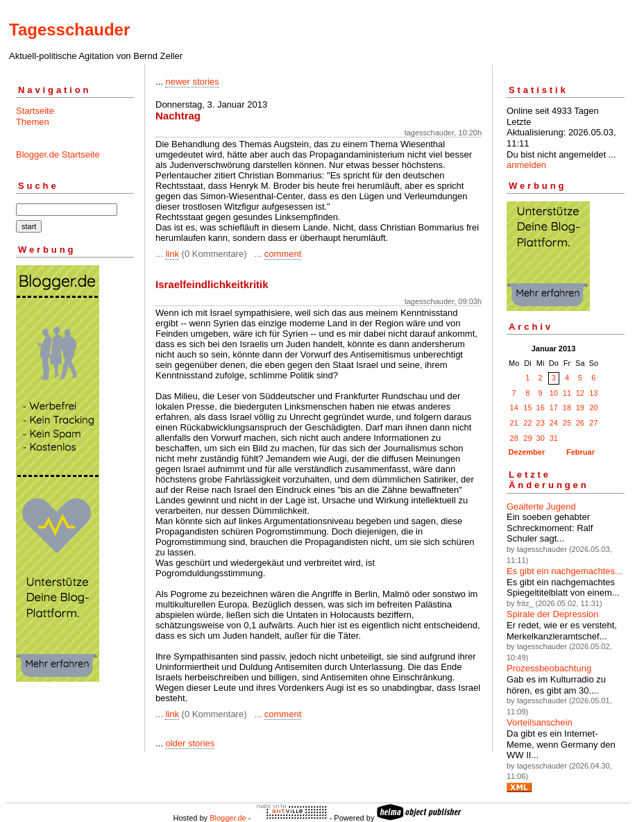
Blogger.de (228, 818)
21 (514, 423)
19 (580, 408)
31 (554, 438)
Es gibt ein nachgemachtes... (565, 571)
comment (283, 254)
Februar (581, 452)
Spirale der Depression (552, 614)
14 (514, 408)
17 (554, 408)
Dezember (527, 452)
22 (527, 423)
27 (593, 423)
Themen (33, 122)
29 (527, 438)
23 (541, 423)
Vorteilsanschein (540, 722)
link (172, 254)
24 (554, 423)
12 (580, 393)
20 (593, 408)
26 (580, 423)
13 (593, 393)
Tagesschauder (69, 30)
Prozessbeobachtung (549, 668)
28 (514, 438)
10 (554, 393)
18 (567, 408)
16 (541, 408)
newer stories (192, 82)
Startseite (35, 111)
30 (541, 438)
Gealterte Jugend (541, 506)
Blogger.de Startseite (58, 154)
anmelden (526, 165)
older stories (190, 743)
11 (567, 393)
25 (567, 423)
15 (527, 408)
